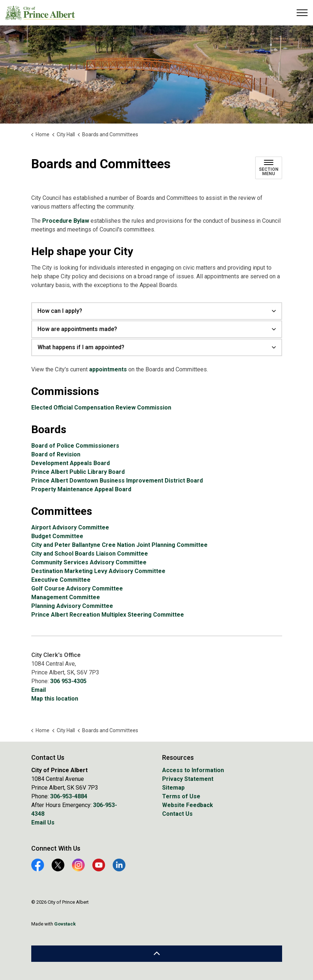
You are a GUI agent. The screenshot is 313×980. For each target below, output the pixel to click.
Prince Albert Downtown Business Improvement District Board (117, 481)
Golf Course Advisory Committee (77, 588)
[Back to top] (157, 954)
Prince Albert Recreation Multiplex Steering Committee (108, 615)
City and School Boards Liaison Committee (90, 554)
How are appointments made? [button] (77, 329)
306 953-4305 (68, 681)
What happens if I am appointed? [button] (81, 347)
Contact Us (177, 814)
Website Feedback (188, 805)
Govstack (65, 924)
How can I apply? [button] (60, 311)
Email (39, 690)
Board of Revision (56, 454)
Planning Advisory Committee (72, 606)
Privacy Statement (188, 779)
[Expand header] (302, 13)
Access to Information (193, 770)
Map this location (55, 699)
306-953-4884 (69, 796)
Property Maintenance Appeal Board (81, 489)
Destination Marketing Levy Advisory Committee (98, 571)
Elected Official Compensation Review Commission (101, 408)
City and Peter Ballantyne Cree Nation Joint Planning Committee (119, 545)
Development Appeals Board (71, 463)
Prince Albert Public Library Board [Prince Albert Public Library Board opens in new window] (78, 472)
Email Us (43, 822)
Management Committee (66, 597)
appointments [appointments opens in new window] (108, 369)
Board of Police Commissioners (75, 446)
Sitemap (173, 788)
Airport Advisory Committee (70, 527)
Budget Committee (57, 536)
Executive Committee (61, 580)
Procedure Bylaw (66, 221)
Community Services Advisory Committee (89, 562)
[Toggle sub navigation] (269, 168)
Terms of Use (181, 796)
